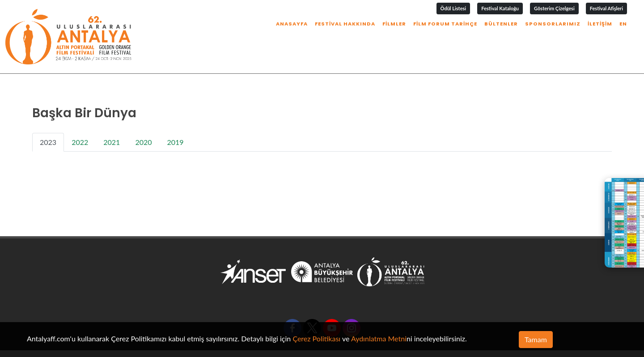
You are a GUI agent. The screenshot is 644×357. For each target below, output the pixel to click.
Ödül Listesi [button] (453, 8)
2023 (48, 114)
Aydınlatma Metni (379, 338)
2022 (80, 114)
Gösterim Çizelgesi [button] (554, 8)
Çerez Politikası (316, 338)
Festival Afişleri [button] (606, 8)
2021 (112, 114)
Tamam (536, 339)
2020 (143, 114)
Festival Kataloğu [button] (500, 8)
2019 (176, 114)
